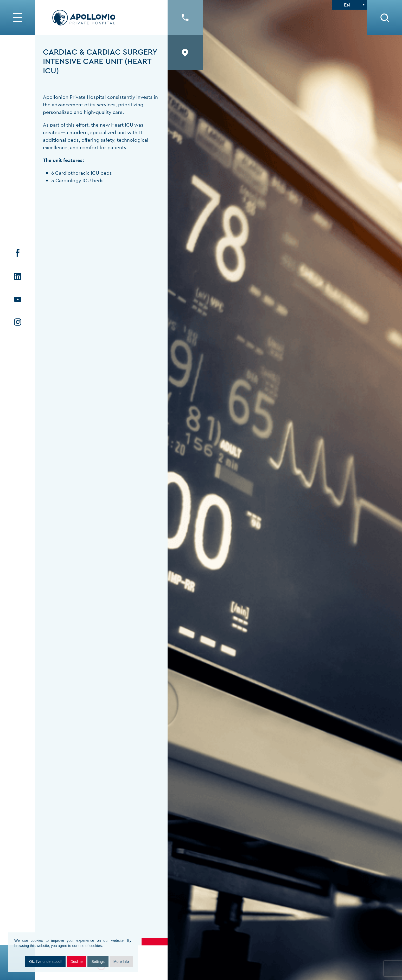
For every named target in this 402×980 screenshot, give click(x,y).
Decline (77, 962)
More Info (121, 962)
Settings (98, 962)
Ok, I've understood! (45, 962)
